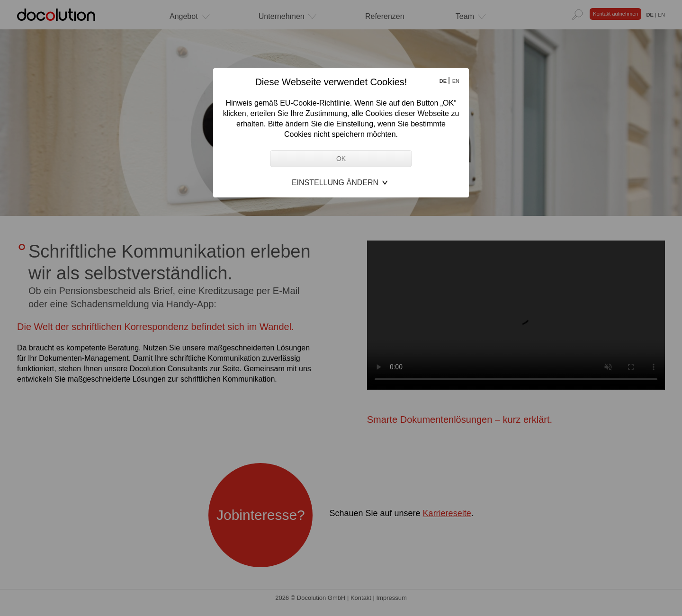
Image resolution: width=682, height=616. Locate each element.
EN (456, 81)
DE (444, 81)
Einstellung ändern (335, 183)
